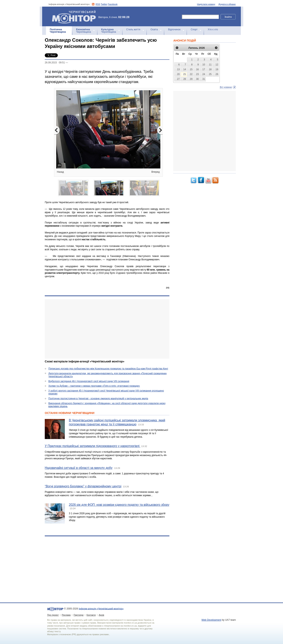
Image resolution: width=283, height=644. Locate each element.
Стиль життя (133, 29)
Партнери (79, 615)
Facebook (113, 4)
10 (204, 65)
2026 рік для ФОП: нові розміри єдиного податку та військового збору (119, 505)
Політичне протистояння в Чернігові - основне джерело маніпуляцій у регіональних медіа (98, 399)
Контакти (91, 615)
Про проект (53, 615)
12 (217, 65)
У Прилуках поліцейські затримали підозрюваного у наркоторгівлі (93, 446)
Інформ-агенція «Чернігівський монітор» (75, 16)
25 (210, 74)
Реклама (66, 615)
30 (197, 79)
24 (204, 74)
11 (210, 65)
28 (185, 79)
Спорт (194, 29)
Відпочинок (174, 29)
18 (210, 69)
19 (217, 69)
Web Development (211, 620)
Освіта (154, 29)
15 (191, 69)
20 (178, 74)
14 (185, 69)
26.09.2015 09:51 (55, 63)
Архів (101, 615)
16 (197, 69)
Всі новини (226, 87)
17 (204, 69)
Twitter (104, 4)
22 (191, 74)
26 (217, 74)
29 (191, 79)
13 (178, 69)
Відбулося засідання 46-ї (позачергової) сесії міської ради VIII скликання (89, 381)
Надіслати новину (206, 4)
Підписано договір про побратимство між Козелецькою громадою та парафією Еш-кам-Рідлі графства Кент (108, 369)
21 (185, 74)
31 (204, 79)
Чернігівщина (58, 31)
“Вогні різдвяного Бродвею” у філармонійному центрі (83, 486)
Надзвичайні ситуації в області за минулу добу (79, 468)
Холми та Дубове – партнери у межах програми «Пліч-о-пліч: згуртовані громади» (94, 386)
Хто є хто (213, 29)
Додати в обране (227, 4)
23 (197, 74)
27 (178, 79)
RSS (98, 4)
